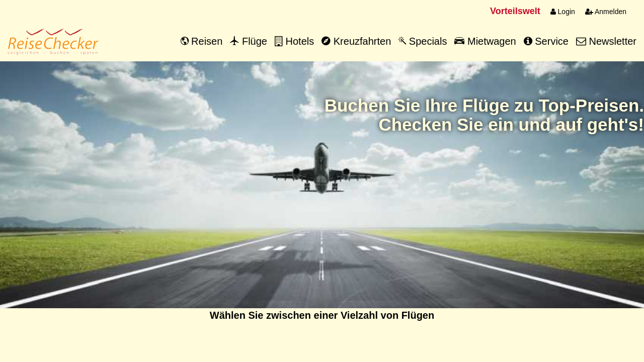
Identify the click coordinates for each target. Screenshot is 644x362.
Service (546, 41)
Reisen (202, 41)
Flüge (249, 41)
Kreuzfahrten (356, 41)
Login (563, 12)
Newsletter (606, 41)
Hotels (294, 41)
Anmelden (606, 12)
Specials (423, 41)
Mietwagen (485, 41)
